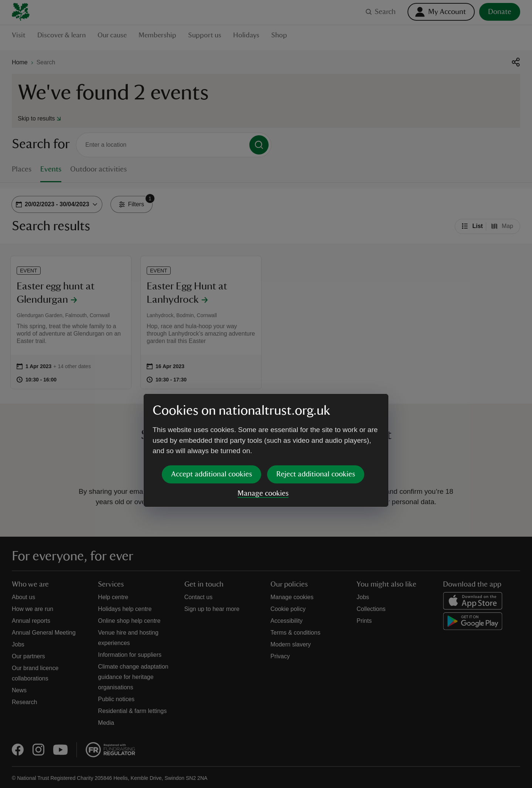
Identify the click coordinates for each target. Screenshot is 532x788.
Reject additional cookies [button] (316, 418)
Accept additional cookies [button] (212, 418)
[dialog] (266, 394)
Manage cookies (263, 437)
